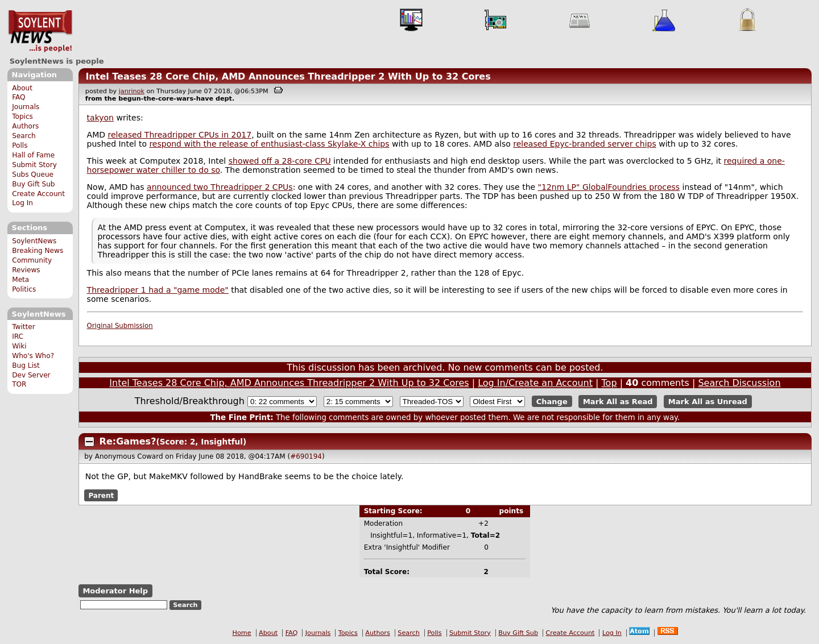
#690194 (306, 456)
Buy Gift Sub (33, 184)
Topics (22, 117)
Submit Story (34, 165)
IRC (18, 336)
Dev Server (31, 375)
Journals (26, 107)
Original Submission (120, 326)
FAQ (18, 97)
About (22, 88)
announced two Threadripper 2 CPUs (220, 187)
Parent (101, 495)
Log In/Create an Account (535, 383)
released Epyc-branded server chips (585, 144)
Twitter (23, 327)
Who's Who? (33, 356)
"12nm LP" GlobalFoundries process (609, 187)
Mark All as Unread (708, 402)
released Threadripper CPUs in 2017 (179, 135)
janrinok (132, 91)
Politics (24, 289)
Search (24, 136)
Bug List (26, 365)
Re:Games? (128, 441)
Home (242, 633)
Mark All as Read (618, 402)
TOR (19, 384)
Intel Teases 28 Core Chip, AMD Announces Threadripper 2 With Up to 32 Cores (288, 76)
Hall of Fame (33, 155)
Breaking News (38, 251)
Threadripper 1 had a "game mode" (158, 290)
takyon (100, 118)
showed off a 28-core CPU (280, 161)
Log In (22, 203)
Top (609, 383)
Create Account (38, 194)
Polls (20, 146)
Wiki (19, 346)
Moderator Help (115, 591)
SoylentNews (40, 31)
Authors (25, 126)
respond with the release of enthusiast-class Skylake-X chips (269, 144)
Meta (20, 280)
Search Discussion (739, 383)
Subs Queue (33, 174)
